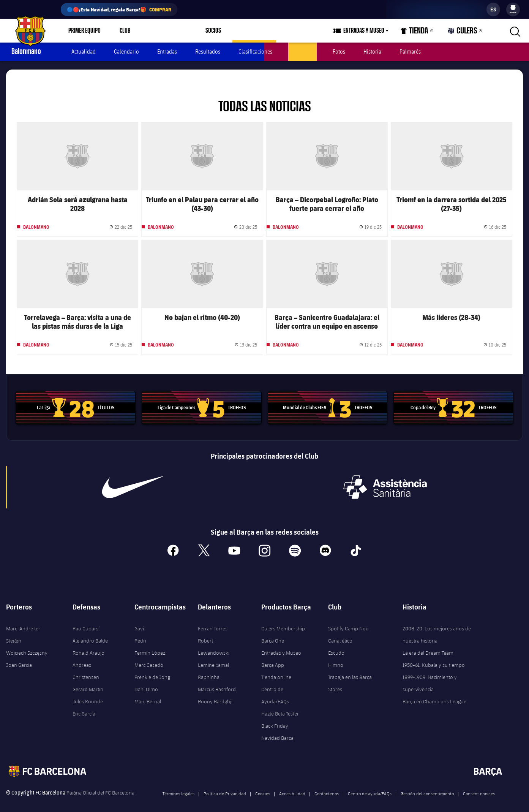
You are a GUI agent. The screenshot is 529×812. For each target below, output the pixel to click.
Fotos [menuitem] (339, 51)
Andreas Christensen (86, 662)
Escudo (336, 644)
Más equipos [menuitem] (245, 31)
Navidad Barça (277, 729)
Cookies (263, 785)
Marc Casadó (149, 656)
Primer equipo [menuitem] (84, 31)
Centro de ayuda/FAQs (370, 785)
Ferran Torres (213, 620)
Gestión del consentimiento (427, 785)
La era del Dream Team (428, 644)
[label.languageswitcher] (493, 9)
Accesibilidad (292, 785)
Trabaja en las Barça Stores (350, 674)
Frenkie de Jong (152, 668)
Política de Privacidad (225, 785)
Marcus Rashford (217, 681)
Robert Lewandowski (214, 638)
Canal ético (340, 632)
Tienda (422, 32)
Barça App (273, 656)
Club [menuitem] (125, 31)
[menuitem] (513, 8)
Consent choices (479, 785)
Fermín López (150, 644)
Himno (336, 656)
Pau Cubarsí (86, 620)
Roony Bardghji (215, 693)
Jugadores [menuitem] (302, 51)
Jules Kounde (88, 693)
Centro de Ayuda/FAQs (275, 687)
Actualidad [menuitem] (84, 51)
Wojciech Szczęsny (27, 644)
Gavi (139, 620)
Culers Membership (283, 620)
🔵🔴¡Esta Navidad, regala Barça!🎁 (119, 9)
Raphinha (209, 668)
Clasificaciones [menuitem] (255, 51)
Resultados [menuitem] (208, 51)
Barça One (273, 632)
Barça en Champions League (434, 693)
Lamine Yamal (213, 656)
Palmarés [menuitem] (410, 51)
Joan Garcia (19, 656)
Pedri (140, 632)
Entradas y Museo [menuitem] (373, 31)
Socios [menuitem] (204, 31)
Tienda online (276, 668)
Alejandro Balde (90, 632)
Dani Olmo (146, 681)
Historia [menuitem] (372, 51)
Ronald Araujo (88, 644)
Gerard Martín (88, 681)
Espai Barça (163, 31)
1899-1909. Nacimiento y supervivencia (430, 674)
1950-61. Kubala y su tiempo (434, 656)
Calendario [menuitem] (126, 51)
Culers (465, 32)
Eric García (84, 705)
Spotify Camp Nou (348, 620)
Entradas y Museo (281, 644)
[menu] (513, 9)
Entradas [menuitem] (167, 51)
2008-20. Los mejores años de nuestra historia (437, 626)
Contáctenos (327, 785)
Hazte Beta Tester (280, 705)
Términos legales (178, 785)
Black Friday (275, 717)
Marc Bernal (148, 693)
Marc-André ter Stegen (23, 626)
